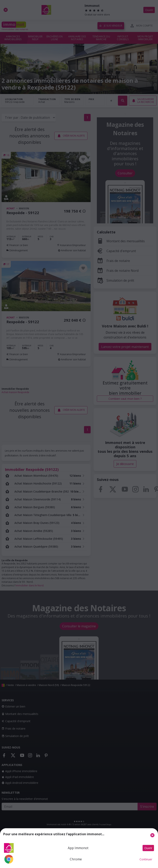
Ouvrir (148, 848)
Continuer (146, 859)
